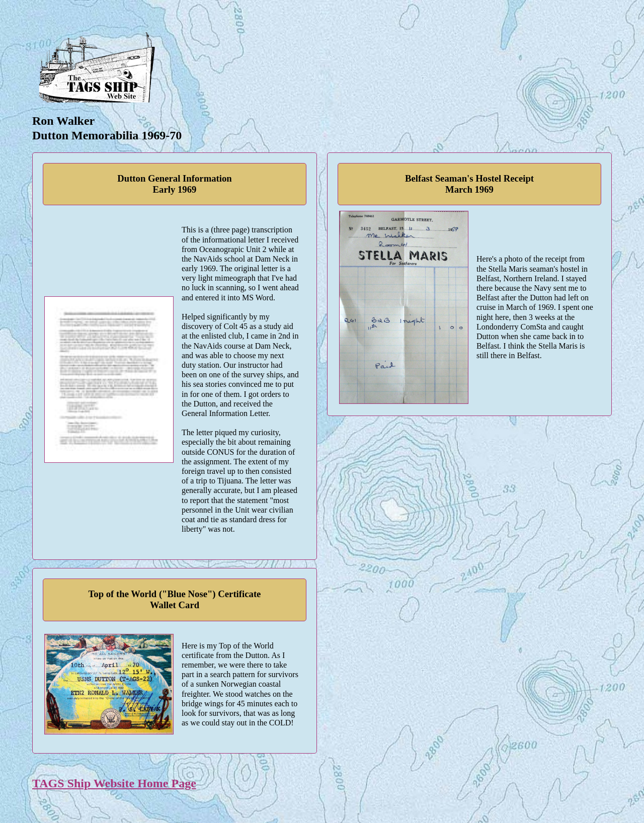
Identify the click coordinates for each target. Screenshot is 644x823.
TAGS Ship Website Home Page (114, 783)
